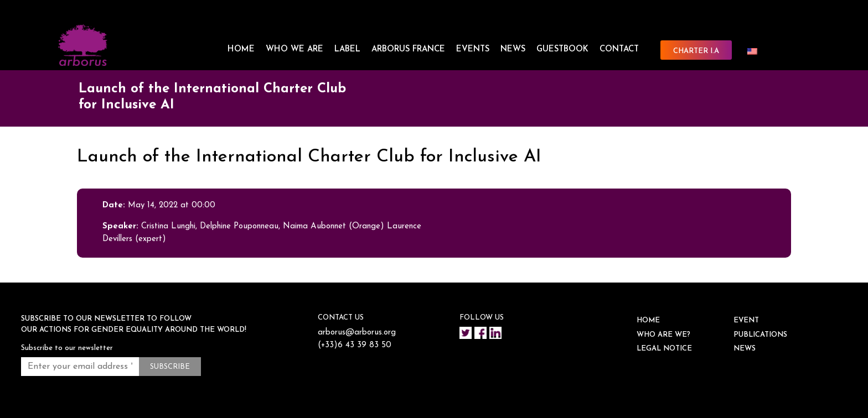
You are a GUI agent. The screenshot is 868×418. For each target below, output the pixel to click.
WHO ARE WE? (663, 335)
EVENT (746, 320)
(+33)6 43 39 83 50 (355, 345)
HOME (241, 49)
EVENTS (473, 49)
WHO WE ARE (294, 49)
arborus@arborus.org (357, 333)
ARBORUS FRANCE (408, 49)
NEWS (513, 49)
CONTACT (619, 49)
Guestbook (562, 49)
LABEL (347, 49)
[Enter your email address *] (80, 367)
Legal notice (664, 349)
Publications (760, 335)
